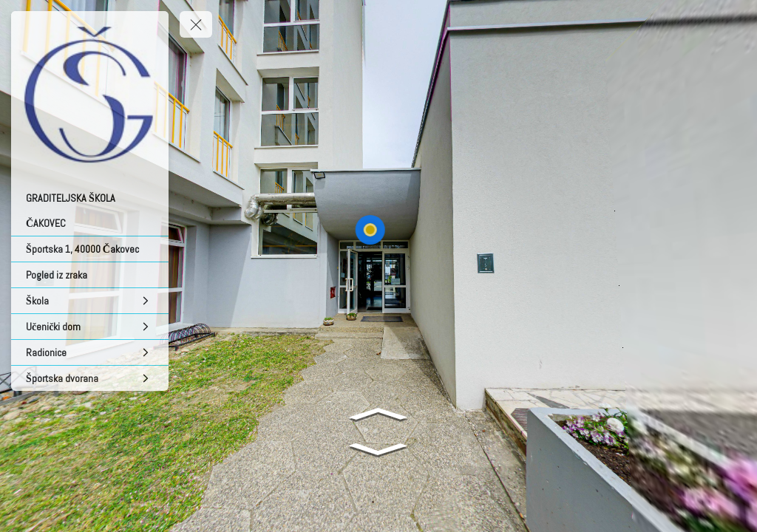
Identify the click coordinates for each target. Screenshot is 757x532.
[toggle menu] (196, 24)
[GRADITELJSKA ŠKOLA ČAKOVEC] (90, 211)
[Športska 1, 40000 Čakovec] (90, 249)
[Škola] (90, 301)
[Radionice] (90, 352)
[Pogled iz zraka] (90, 275)
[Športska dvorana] (90, 378)
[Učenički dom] (90, 327)
